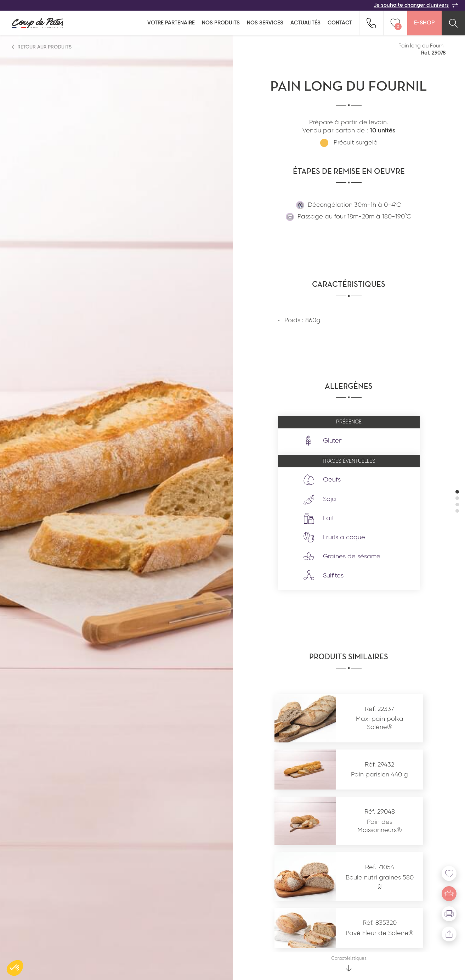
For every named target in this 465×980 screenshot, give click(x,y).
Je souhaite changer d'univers (416, 5)
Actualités (305, 23)
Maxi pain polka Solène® (379, 723)
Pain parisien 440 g (379, 775)
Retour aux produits (42, 47)
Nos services (265, 23)
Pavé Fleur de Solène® (380, 933)
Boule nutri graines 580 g (380, 882)
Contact (340, 23)
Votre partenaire (171, 23)
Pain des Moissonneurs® (380, 826)
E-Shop (424, 23)
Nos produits (221, 23)
